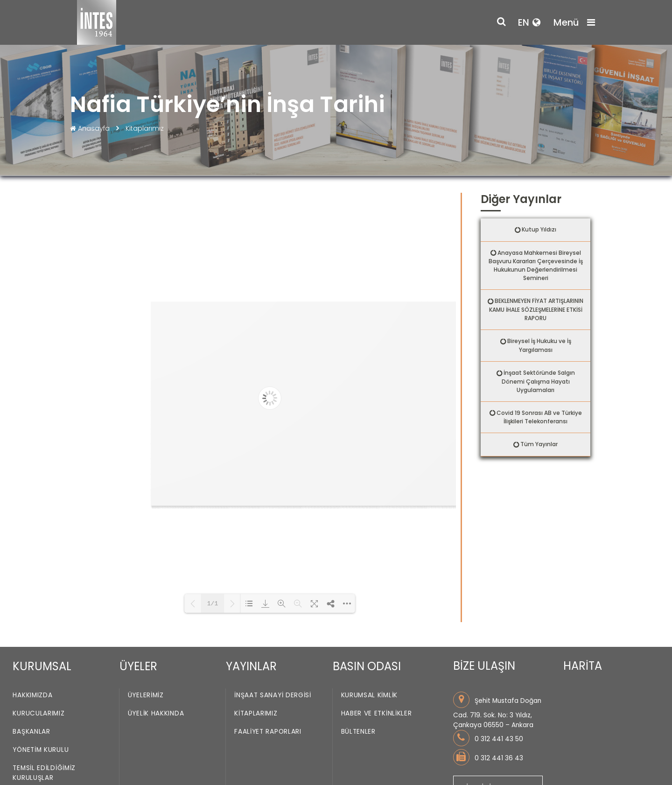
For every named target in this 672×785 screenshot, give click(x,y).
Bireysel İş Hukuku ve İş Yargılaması (539, 345)
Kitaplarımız (145, 128)
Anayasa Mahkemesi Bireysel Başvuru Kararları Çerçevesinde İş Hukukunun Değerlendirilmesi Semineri (536, 266)
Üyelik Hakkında (156, 714)
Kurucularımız (38, 714)
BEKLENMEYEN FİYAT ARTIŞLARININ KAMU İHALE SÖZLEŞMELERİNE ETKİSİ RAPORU (536, 309)
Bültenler (358, 732)
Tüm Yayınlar (539, 444)
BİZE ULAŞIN (484, 666)
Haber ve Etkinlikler (377, 714)
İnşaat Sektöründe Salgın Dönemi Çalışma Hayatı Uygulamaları (538, 381)
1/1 (213, 604)
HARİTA (583, 666)
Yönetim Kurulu (41, 750)
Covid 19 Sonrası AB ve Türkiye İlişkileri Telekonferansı (539, 417)
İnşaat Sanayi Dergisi (273, 696)
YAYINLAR (251, 666)
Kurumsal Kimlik (370, 696)
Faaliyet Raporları (268, 732)
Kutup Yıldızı (539, 229)
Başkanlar (31, 732)
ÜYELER (138, 666)
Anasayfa (91, 128)
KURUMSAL (42, 666)
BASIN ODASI (367, 666)
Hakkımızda (32, 696)
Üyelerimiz (146, 696)
